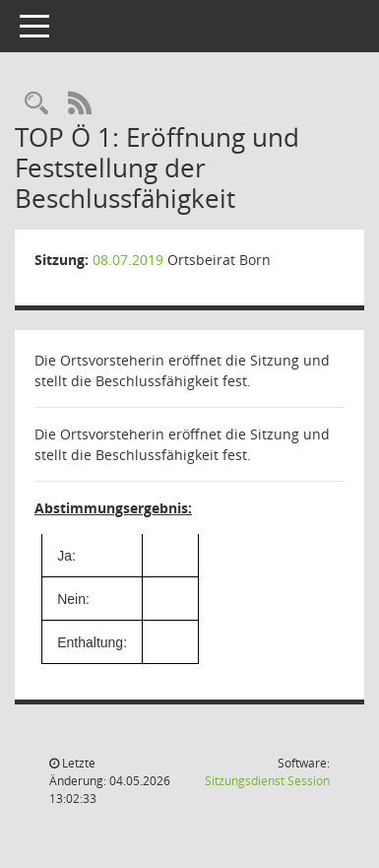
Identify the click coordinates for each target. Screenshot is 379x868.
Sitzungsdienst (267, 781)
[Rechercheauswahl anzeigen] (36, 104)
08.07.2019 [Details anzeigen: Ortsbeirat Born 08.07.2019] (128, 260)
